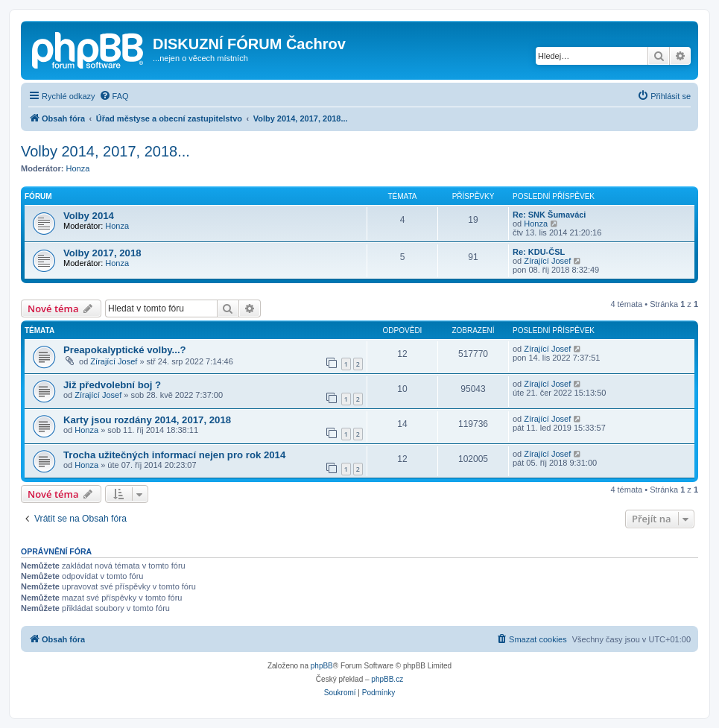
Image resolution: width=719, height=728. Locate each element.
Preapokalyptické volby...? (125, 350)
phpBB (322, 666)
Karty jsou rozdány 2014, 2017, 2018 (147, 420)
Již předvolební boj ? (112, 385)
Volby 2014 (89, 216)
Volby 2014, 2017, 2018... (105, 151)
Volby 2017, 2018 (102, 253)
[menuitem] (114, 96)
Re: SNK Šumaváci (549, 215)
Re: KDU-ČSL (539, 252)
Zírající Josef (547, 261)
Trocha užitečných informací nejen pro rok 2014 (174, 455)
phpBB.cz (387, 679)
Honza (78, 168)
